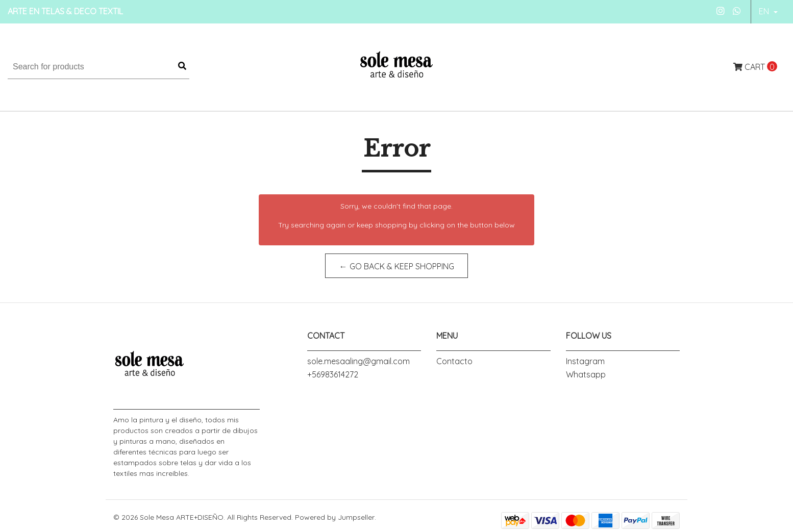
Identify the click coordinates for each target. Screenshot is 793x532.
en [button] (765, 11)
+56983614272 (333, 374)
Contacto (454, 361)
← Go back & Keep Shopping (397, 266)
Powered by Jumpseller (335, 517)
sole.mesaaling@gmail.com (358, 361)
